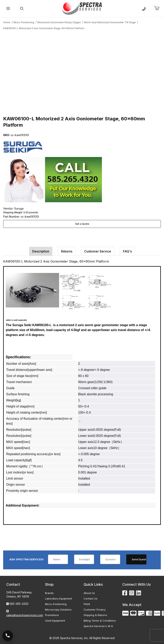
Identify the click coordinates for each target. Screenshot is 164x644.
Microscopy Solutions (58, 610)
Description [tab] (41, 251)
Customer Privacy (95, 610)
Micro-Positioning (56, 604)
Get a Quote (82, 224)
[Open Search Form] (22, 9)
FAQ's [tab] (127, 251)
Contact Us (90, 599)
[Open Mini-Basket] (158, 8)
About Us (89, 593)
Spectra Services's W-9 (98, 626)
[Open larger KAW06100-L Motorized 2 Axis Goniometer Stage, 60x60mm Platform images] (82, 72)
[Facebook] (125, 593)
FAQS (87, 604)
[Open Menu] (8, 9)
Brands (49, 593)
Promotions (52, 615)
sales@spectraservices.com (25, 615)
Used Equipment (55, 621)
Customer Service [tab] (98, 251)
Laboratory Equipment (59, 599)
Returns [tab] (67, 251)
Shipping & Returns (95, 615)
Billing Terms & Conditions (100, 621)
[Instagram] (132, 593)
